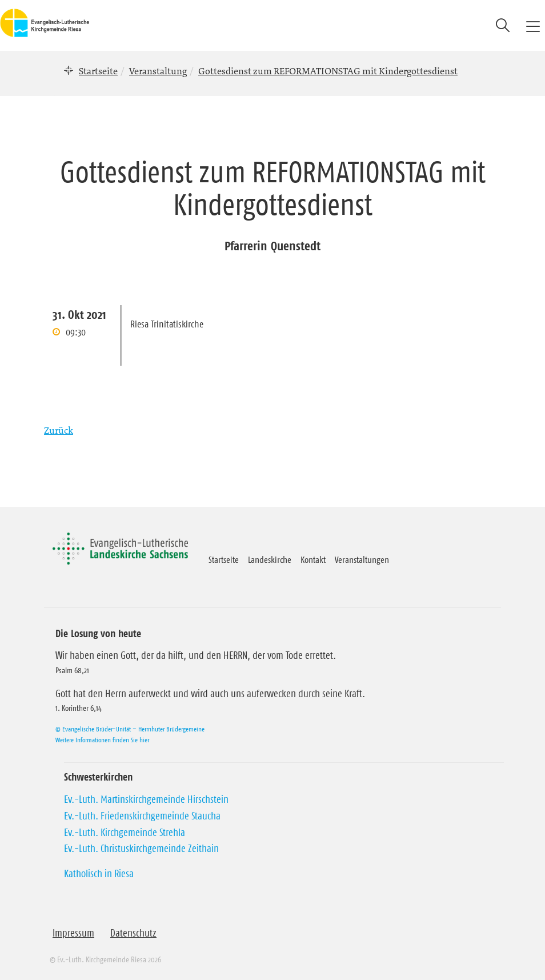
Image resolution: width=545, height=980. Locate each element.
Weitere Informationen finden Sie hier (102, 740)
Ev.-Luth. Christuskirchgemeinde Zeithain (141, 849)
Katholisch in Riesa (99, 874)
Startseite (98, 71)
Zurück (59, 430)
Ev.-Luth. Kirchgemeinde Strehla (125, 833)
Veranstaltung (158, 71)
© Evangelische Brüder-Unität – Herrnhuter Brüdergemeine (130, 729)
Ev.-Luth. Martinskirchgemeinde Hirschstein (146, 799)
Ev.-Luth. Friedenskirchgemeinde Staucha (142, 816)
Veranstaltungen (362, 559)
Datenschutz (133, 933)
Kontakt (313, 559)
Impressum (73, 933)
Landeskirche (270, 559)
